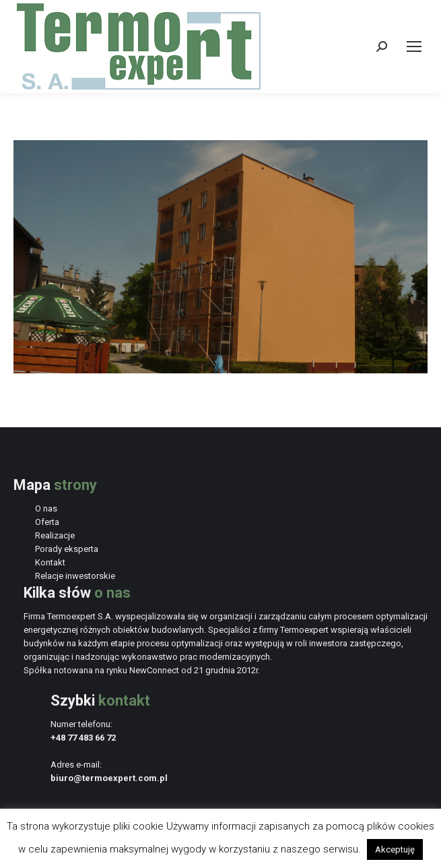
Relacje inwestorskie (75, 576)
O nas (46, 508)
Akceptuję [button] (395, 849)
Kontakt (50, 562)
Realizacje (55, 535)
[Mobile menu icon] (414, 46)
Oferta (47, 522)
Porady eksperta (67, 549)
